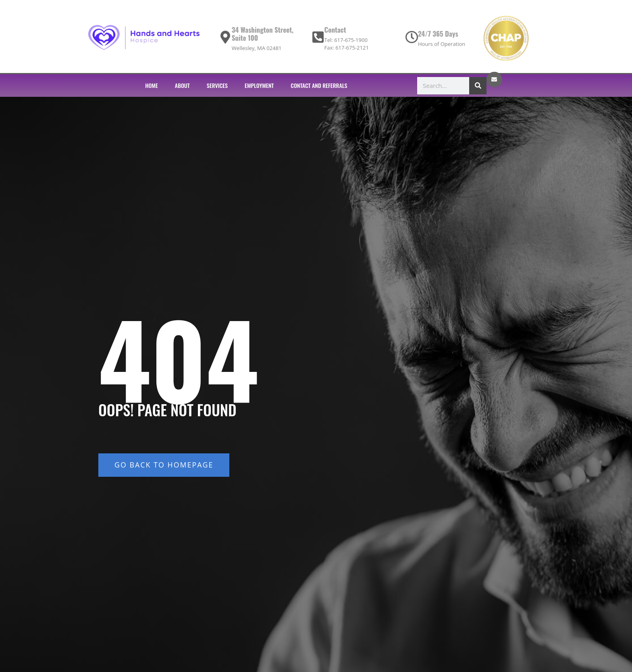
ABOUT (182, 85)
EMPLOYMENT (259, 85)
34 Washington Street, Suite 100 (263, 36)
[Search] (478, 86)
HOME (152, 85)
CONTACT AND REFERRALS (319, 85)
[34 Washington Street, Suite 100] (225, 40)
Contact (335, 32)
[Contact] (318, 40)
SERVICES (217, 85)
